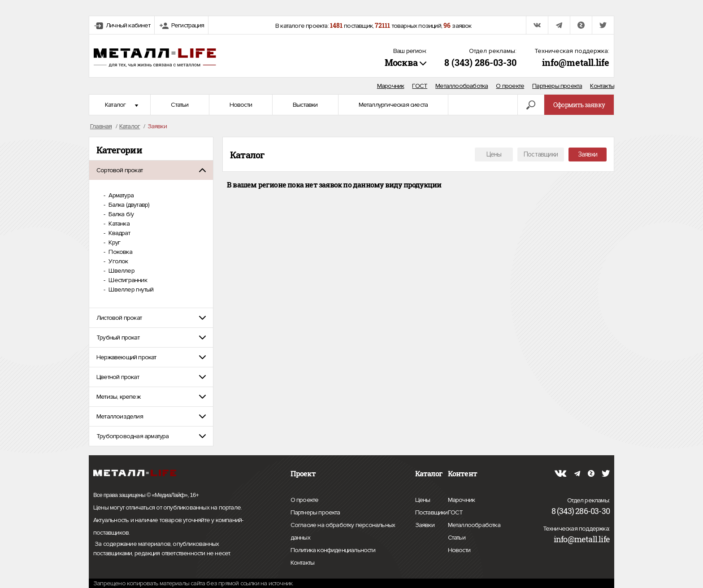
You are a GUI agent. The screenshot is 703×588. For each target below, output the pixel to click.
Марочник (391, 86)
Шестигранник (127, 280)
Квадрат (119, 233)
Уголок (117, 261)
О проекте (510, 86)
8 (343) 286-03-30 (480, 62)
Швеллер (121, 271)
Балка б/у (120, 214)
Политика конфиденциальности (333, 550)
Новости (241, 105)
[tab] (151, 170)
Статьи (180, 105)
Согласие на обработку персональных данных (343, 533)
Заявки (588, 154)
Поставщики (541, 154)
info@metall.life (576, 62)
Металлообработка (462, 86)
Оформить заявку (579, 105)
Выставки (305, 105)
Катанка (118, 224)
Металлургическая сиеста (393, 105)
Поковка (120, 252)
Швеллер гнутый (130, 290)
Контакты (602, 86)
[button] (151, 170)
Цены (494, 154)
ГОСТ (420, 86)
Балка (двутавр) (128, 205)
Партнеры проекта (557, 86)
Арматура (120, 195)
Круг (114, 242)
